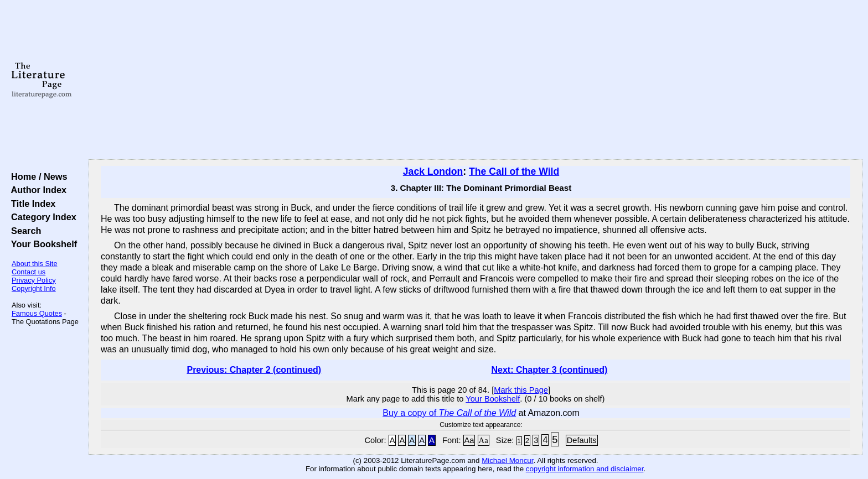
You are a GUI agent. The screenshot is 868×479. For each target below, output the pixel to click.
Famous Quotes (37, 313)
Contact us (29, 272)
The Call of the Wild (514, 171)
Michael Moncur (507, 460)
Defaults (582, 440)
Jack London (433, 171)
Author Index (36, 190)
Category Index (41, 217)
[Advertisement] (476, 80)
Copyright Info (34, 288)
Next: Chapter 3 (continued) (550, 370)
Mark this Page (521, 390)
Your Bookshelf (42, 244)
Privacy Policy (34, 280)
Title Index (31, 204)
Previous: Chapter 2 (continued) (254, 370)
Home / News (37, 176)
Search (24, 231)
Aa (469, 440)
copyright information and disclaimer (585, 469)
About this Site (35, 264)
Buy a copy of (449, 413)
